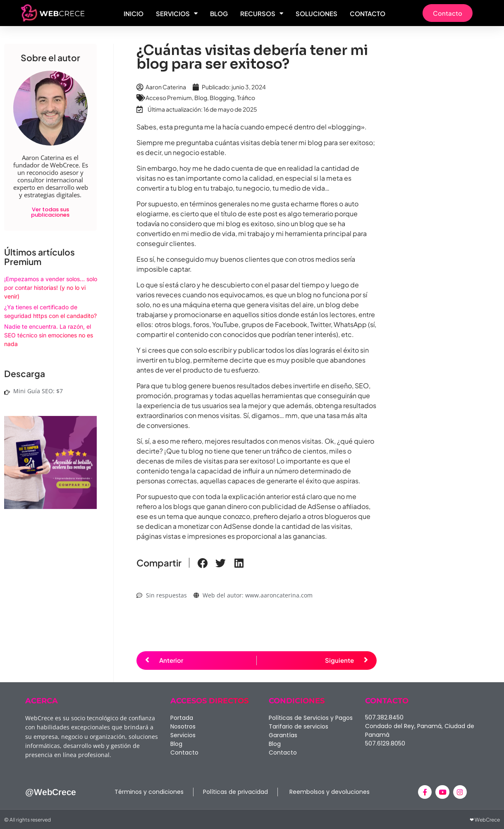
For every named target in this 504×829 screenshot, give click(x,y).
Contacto (368, 13)
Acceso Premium (169, 98)
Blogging (222, 98)
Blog (219, 13)
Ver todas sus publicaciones (50, 212)
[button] (203, 563)
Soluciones (316, 13)
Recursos (262, 13)
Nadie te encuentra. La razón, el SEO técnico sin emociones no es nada (49, 335)
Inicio (134, 13)
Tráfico (246, 98)
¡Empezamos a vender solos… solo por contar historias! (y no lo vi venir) (51, 288)
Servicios (177, 13)
